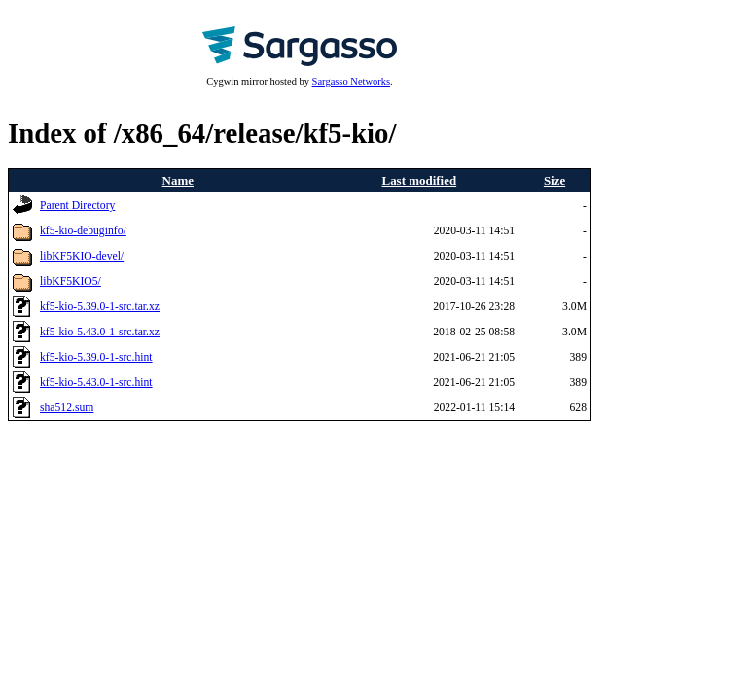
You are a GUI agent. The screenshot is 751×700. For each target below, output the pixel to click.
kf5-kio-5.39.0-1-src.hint (96, 357)
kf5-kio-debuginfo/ (83, 231)
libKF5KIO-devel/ (82, 256)
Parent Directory (77, 206)
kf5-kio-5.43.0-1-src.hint (96, 383)
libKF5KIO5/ (71, 281)
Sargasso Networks (351, 81)
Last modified (420, 180)
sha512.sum (67, 408)
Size (554, 180)
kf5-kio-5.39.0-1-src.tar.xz (100, 307)
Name (178, 180)
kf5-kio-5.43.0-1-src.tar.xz (100, 332)
